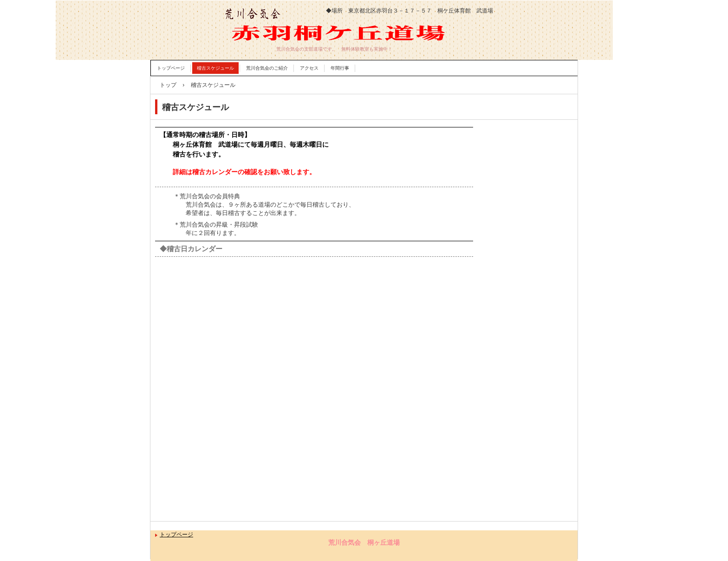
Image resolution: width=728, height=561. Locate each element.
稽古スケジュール (215, 68)
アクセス (309, 68)
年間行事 (340, 68)
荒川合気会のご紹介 (267, 68)
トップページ (171, 68)
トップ (168, 85)
